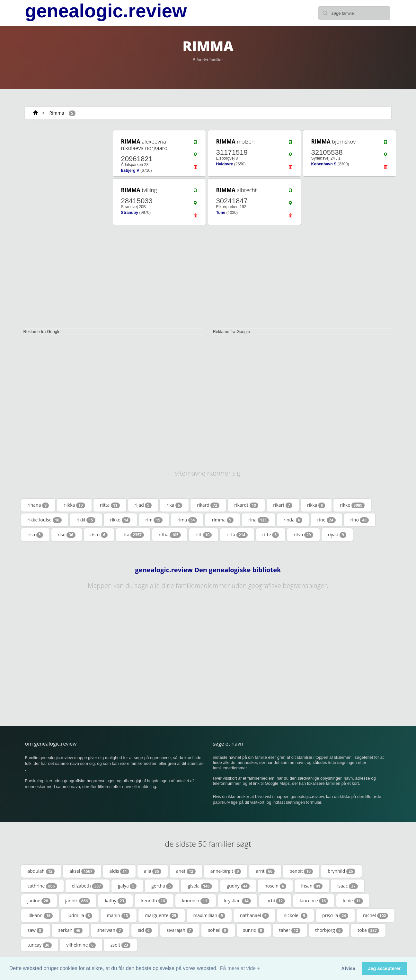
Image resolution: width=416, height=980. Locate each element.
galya (127, 886)
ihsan (312, 886)
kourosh (195, 901)
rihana (38, 505)
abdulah (41, 871)
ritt (204, 535)
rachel (376, 915)
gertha (162, 886)
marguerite (162, 915)
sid (145, 930)
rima (187, 520)
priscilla (335, 915)
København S (324, 164)
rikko (120, 520)
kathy (115, 901)
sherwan (110, 930)
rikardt (246, 505)
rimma (222, 520)
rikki (86, 520)
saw (36, 930)
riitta (110, 505)
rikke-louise (45, 520)
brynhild (341, 871)
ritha (170, 535)
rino (360, 520)
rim (154, 520)
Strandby (130, 213)
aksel (82, 871)
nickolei (296, 915)
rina (259, 520)
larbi (275, 901)
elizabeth (88, 886)
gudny (238, 886)
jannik (78, 901)
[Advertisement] (64, 225)
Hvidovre (225, 164)
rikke (352, 505)
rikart (283, 505)
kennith (154, 901)
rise (67, 535)
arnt (265, 871)
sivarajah (180, 930)
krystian (238, 901)
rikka (316, 505)
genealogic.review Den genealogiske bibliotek (208, 570)
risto (99, 535)
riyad (337, 535)
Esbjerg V (130, 171)
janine (39, 901)
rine (326, 520)
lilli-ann (40, 915)
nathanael (254, 915)
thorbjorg (329, 930)
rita (133, 535)
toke (368, 930)
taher (290, 930)
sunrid (254, 930)
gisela (200, 886)
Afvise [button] (348, 968)
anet (186, 871)
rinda (293, 520)
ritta (237, 535)
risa (35, 535)
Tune (221, 213)
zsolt (120, 945)
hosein (275, 886)
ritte (271, 535)
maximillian (209, 915)
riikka (74, 505)
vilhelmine (81, 945)
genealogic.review (106, 11)
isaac (348, 886)
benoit (301, 871)
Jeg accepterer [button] (384, 968)
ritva (303, 535)
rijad (143, 505)
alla (153, 871)
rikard (208, 505)
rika (174, 505)
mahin (119, 915)
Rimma (57, 113)
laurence (314, 901)
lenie (353, 901)
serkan (70, 930)
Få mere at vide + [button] (240, 968)
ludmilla (80, 915)
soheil (218, 930)
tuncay (40, 945)
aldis (119, 871)
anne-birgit (226, 871)
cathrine (42, 886)
